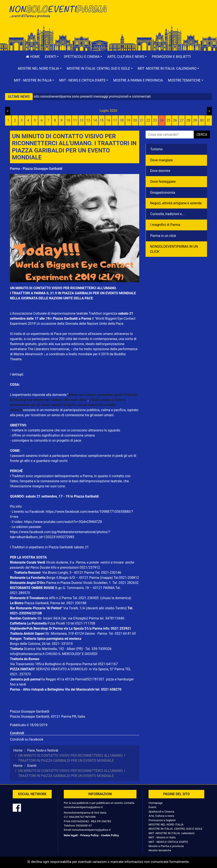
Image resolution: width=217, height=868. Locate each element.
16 (108, 120)
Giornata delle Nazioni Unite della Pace (94, 324)
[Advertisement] (159, 17)
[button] (52, 57)
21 (142, 120)
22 (148, 120)
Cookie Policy (110, 835)
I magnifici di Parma (165, 225)
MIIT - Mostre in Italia (162, 837)
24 (162, 120)
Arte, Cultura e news (161, 816)
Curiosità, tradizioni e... (167, 214)
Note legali (71, 835)
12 (82, 120)
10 (68, 120)
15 (102, 120)
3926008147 (84, 825)
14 (95, 120)
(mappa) (107, 578)
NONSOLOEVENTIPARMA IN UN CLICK (174, 249)
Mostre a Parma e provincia (138, 80)
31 (209, 120)
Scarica (30, 649)
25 (168, 120)
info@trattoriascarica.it (27, 654)
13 (88, 120)
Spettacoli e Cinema (161, 811)
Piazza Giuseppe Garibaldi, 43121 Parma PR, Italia (47, 717)
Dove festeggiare (163, 182)
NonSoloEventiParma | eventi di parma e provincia (58, 12)
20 (135, 120)
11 (75, 120)
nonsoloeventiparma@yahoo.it (83, 807)
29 (195, 120)
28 (188, 120)
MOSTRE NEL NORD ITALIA (166, 824)
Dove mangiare (162, 160)
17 (115, 120)
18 (122, 120)
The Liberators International (48, 349)
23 (155, 120)
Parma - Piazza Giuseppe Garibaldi (36, 169)
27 (182, 120)
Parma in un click (163, 236)
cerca (202, 135)
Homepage (156, 803)
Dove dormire (160, 171)
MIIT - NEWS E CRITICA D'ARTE (168, 842)
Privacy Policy (89, 835)
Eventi (152, 807)
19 (128, 120)
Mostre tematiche (160, 850)
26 (175, 120)
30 (202, 120)
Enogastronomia (163, 193)
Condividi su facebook (27, 739)
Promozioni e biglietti (171, 57)
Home (33, 57)
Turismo (156, 149)
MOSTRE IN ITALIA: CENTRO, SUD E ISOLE (175, 829)
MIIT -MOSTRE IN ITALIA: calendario (172, 833)
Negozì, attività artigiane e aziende (176, 203)
